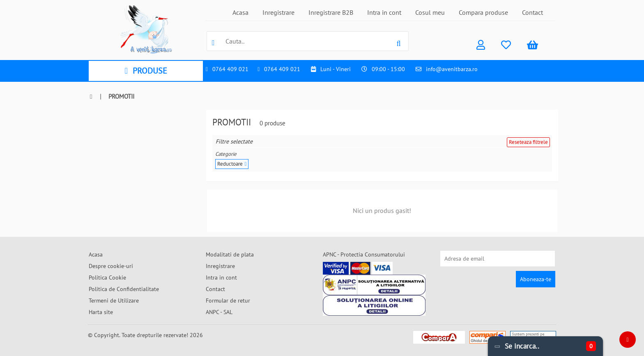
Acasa (240, 12)
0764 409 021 (230, 69)
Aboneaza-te (536, 279)
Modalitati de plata (230, 254)
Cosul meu (430, 12)
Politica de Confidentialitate (124, 289)
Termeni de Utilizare (114, 301)
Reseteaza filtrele (528, 142)
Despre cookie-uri (111, 266)
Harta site (101, 312)
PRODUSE (146, 71)
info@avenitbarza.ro (452, 69)
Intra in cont (384, 12)
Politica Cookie (107, 277)
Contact (532, 12)
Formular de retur (228, 301)
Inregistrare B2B (331, 12)
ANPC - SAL (219, 312)
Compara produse (483, 12)
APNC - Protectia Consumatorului (364, 254)
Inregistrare (278, 12)
